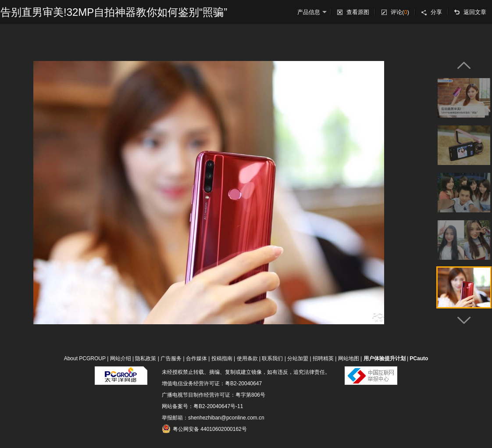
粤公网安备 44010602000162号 (204, 429)
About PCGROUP (85, 358)
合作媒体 (196, 358)
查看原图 (358, 12)
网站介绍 (121, 358)
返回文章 (475, 12)
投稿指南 (222, 358)
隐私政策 (146, 358)
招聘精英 (323, 358)
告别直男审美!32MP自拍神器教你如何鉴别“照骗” (114, 12)
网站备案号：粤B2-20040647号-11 (202, 406)
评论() (400, 12)
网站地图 (349, 358)
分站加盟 (298, 358)
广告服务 (171, 358)
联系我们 (272, 358)
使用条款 (247, 358)
